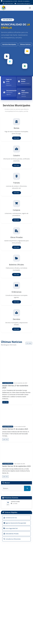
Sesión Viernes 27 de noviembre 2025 (15, 387)
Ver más (16, 138)
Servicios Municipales (9, 44)
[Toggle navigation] (30, 8)
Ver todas (29, 343)
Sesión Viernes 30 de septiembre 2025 (16, 466)
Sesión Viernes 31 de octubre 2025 (15, 429)
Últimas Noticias (25, 44)
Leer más (5, 402)
